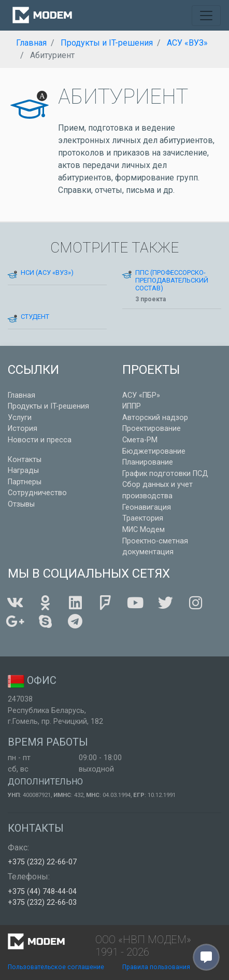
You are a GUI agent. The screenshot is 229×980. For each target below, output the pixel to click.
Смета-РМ (140, 440)
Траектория (143, 518)
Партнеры (25, 482)
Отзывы (21, 504)
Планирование (148, 462)
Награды (23, 471)
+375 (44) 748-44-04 (42, 892)
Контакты (25, 460)
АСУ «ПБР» (141, 395)
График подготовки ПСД (165, 474)
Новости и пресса (40, 440)
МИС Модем (144, 530)
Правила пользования (156, 967)
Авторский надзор (155, 418)
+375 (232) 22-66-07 (42, 862)
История (23, 429)
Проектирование (152, 429)
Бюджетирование (154, 451)
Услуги (20, 418)
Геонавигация (147, 507)
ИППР (132, 406)
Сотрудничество (37, 493)
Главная (22, 395)
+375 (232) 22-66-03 (42, 902)
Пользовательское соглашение (56, 967)
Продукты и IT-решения (48, 406)
